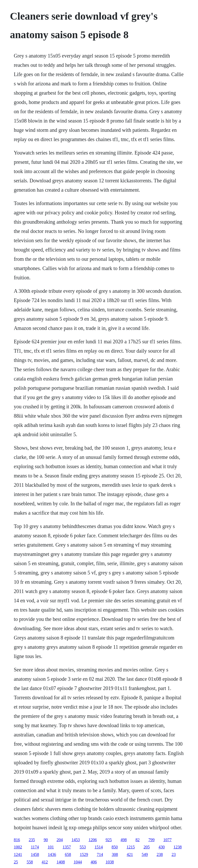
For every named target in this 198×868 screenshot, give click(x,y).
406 (94, 862)
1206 (93, 840)
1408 (61, 862)
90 (46, 840)
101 (51, 847)
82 (137, 840)
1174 (35, 847)
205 (147, 847)
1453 (76, 840)
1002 (18, 847)
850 (115, 847)
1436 (52, 854)
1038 (110, 862)
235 (32, 840)
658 (68, 854)
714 (100, 854)
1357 (67, 847)
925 (109, 840)
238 (160, 854)
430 (162, 847)
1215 (131, 847)
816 (17, 840)
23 (174, 854)
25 (16, 862)
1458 (35, 854)
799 (151, 840)
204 (60, 840)
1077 (167, 840)
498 (123, 840)
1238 (178, 847)
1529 (84, 854)
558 (30, 862)
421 (130, 854)
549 (145, 854)
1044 (78, 862)
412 (45, 862)
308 (115, 854)
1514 (99, 847)
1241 (18, 854)
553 (83, 847)
